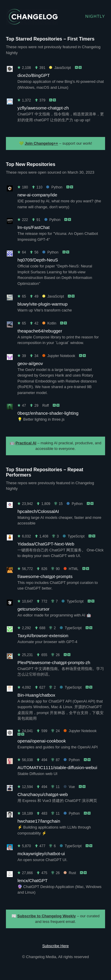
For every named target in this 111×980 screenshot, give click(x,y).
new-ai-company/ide (37, 195)
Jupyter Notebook (59, 356)
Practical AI (26, 443)
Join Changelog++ (42, 143)
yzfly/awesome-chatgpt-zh (43, 108)
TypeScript (74, 536)
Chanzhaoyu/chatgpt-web (43, 794)
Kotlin (49, 323)
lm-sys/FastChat (33, 227)
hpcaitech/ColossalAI (38, 511)
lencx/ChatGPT (33, 880)
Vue (69, 787)
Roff (46, 406)
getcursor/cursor (33, 609)
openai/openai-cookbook (42, 741)
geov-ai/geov (30, 363)
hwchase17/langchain (39, 821)
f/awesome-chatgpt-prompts (45, 576)
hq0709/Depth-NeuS (38, 260)
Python (54, 187)
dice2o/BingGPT (34, 75)
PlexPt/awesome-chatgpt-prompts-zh (54, 662)
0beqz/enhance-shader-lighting (48, 413)
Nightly (95, 16)
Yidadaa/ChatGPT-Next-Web (46, 544)
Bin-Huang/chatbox (36, 695)
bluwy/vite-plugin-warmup (42, 304)
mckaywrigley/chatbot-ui (41, 854)
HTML (71, 569)
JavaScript (60, 68)
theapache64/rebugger (40, 331)
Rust (70, 873)
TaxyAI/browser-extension (43, 636)
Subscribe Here (56, 946)
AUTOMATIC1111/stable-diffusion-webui (57, 767)
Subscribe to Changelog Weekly (46, 916)
